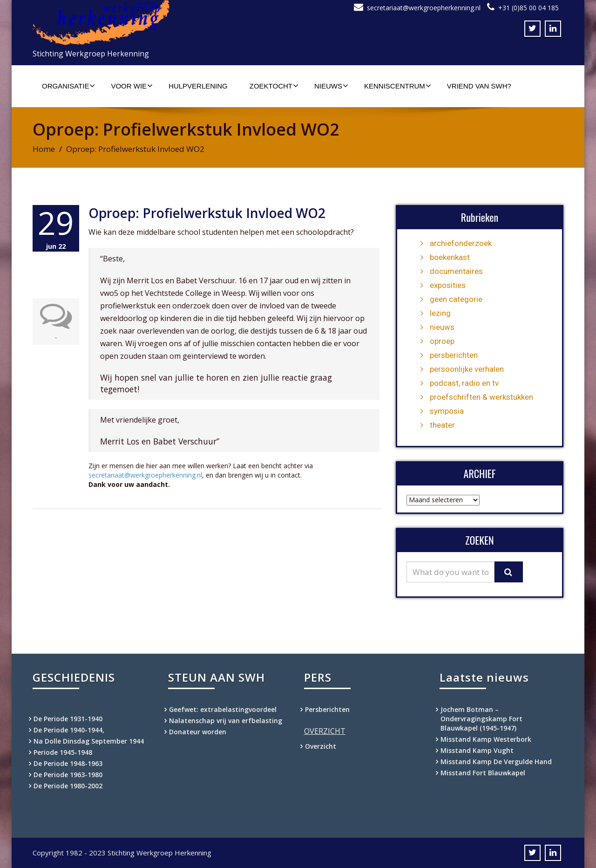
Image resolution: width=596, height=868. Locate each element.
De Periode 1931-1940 (68, 719)
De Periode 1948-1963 (68, 763)
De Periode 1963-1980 (68, 775)
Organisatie (68, 86)
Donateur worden (198, 732)
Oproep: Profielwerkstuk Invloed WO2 (207, 213)
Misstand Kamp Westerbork (486, 739)
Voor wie (132, 86)
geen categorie (456, 299)
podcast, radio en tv (464, 383)
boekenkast (450, 257)
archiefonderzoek (461, 243)
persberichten (454, 355)
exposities (448, 285)
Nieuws (331, 86)
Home (44, 149)
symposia (447, 411)
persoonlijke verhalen (467, 369)
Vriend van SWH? (479, 86)
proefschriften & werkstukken (481, 397)
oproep (442, 341)
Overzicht (321, 746)
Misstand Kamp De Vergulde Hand (496, 762)
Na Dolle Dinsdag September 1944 (89, 741)
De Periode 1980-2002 (68, 786)
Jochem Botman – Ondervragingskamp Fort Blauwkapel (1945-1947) (481, 719)
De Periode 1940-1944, (69, 730)
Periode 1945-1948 (63, 752)
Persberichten (327, 709)
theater (442, 425)
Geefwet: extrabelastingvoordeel (223, 709)
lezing (440, 313)
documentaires (456, 271)
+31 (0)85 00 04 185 (528, 8)
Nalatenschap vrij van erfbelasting (226, 721)
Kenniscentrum (398, 86)
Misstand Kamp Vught (477, 750)
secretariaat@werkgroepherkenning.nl (424, 8)
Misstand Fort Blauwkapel (483, 773)
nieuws (442, 327)
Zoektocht (274, 86)
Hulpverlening (198, 86)
